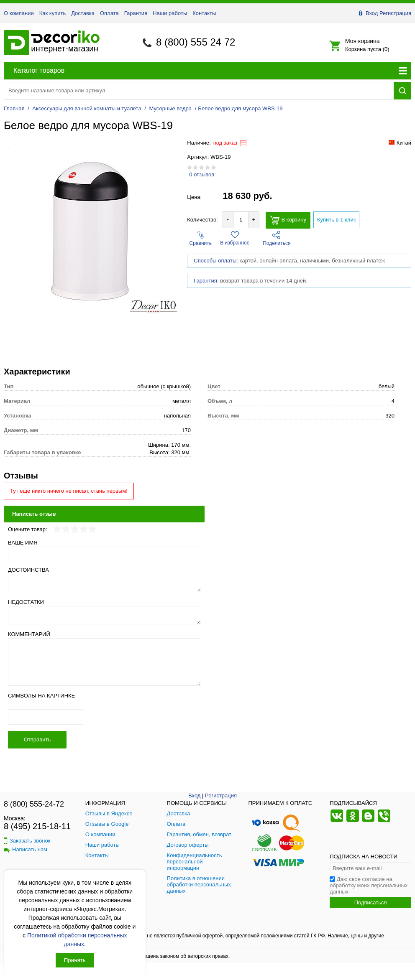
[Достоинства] (105, 583)
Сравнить (201, 238)
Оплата (109, 13)
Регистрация (395, 13)
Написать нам (26, 849)
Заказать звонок (27, 841)
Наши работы (170, 13)
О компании (19, 13)
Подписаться (371, 902)
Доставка (83, 13)
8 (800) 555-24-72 (34, 804)
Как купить (53, 13)
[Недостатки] (105, 615)
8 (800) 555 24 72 (196, 42)
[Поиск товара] (199, 90)
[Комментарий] (105, 662)
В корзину (288, 220)
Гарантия (136, 13)
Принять (75, 960)
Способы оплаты (215, 261)
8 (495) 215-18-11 (37, 826)
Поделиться (277, 238)
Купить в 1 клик (336, 220)
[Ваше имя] (105, 554)
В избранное (235, 238)
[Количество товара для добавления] (241, 220)
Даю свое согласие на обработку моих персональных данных (369, 885)
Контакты (204, 13)
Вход (372, 13)
